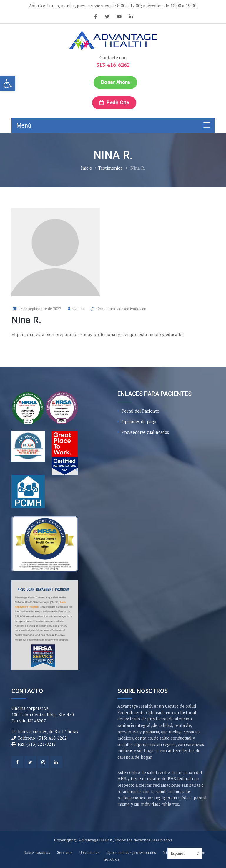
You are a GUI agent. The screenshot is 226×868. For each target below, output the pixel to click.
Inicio (87, 168)
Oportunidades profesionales (131, 852)
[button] (8, 84)
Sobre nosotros (37, 852)
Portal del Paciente (140, 411)
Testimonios (110, 168)
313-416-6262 (113, 65)
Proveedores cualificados (145, 432)
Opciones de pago (139, 422)
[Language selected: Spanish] (185, 853)
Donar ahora (116, 82)
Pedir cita (114, 103)
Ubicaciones (89, 852)
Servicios (65, 852)
